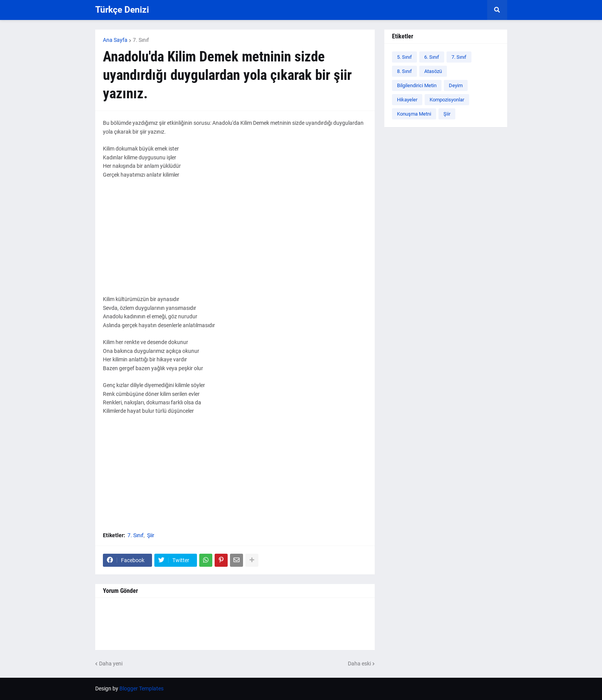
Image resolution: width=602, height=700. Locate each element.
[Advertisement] (235, 241)
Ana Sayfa (115, 40)
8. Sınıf (404, 71)
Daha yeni (111, 664)
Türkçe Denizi (122, 10)
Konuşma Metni (414, 114)
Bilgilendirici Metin (417, 85)
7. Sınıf (141, 40)
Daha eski (359, 664)
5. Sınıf (404, 57)
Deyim (456, 85)
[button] (497, 10)
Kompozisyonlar (447, 100)
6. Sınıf (432, 57)
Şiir (151, 535)
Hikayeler (407, 100)
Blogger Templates (141, 688)
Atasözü (433, 71)
